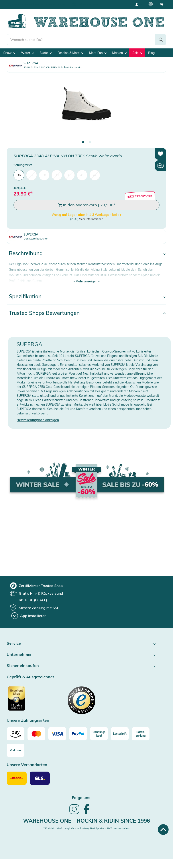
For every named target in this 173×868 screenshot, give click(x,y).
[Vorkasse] (16, 750)
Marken (119, 53)
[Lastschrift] (120, 734)
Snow (9, 53)
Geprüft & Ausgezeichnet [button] (30, 677)
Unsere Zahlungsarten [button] (28, 720)
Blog (151, 53)
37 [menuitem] (31, 175)
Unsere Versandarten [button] (27, 765)
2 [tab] (90, 142)
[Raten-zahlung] (141, 734)
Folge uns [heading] (81, 798)
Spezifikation (25, 296)
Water (28, 53)
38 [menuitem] (44, 175)
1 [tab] (83, 142)
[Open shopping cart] (161, 4)
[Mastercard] (36, 734)
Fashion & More (70, 53)
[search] (81, 40)
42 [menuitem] (95, 175)
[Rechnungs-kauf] (99, 734)
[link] (74, 814)
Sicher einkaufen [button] (82, 666)
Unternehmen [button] (82, 655)
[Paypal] (78, 734)
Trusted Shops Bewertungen (44, 313)
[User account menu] (138, 4)
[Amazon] (16, 734)
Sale (137, 53)
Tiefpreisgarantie (88, 4)
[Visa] (57, 734)
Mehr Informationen (91, 219)
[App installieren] (29, 616)
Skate (46, 53)
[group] (36, 586)
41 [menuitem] (82, 175)
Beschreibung (26, 253)
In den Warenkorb (87, 205)
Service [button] (82, 643)
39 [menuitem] (57, 175)
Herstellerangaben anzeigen (38, 420)
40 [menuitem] (69, 175)
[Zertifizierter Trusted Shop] (25, 701)
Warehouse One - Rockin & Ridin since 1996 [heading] (86, 821)
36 (19, 175)
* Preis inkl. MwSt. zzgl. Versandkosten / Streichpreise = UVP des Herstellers (86, 828)
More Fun (98, 53)
